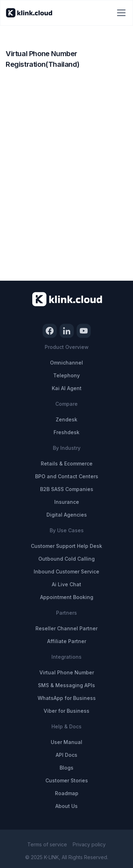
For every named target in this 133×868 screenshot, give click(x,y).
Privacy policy (89, 844)
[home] (29, 13)
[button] (120, 13)
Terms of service (47, 844)
